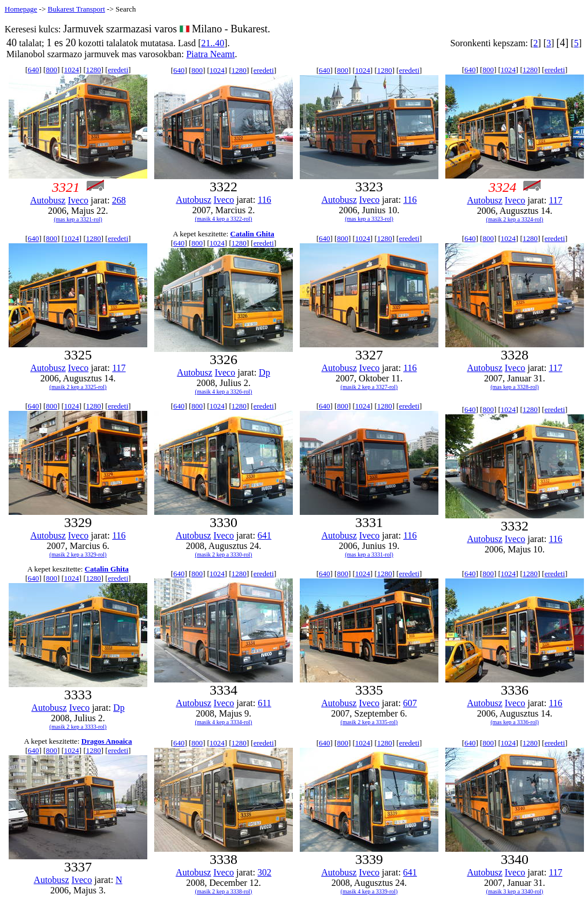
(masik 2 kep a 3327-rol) (369, 387)
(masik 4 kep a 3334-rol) (224, 722)
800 (51, 70)
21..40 (213, 43)
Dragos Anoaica (107, 741)
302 (265, 872)
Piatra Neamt (210, 54)
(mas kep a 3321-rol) (78, 219)
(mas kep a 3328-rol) (515, 387)
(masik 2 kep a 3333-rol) (78, 727)
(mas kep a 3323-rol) (369, 219)
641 (265, 535)
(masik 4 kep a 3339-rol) (369, 891)
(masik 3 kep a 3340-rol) (515, 891)
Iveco (78, 200)
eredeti (118, 70)
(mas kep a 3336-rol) (515, 722)
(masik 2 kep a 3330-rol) (224, 554)
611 (264, 703)
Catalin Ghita (252, 234)
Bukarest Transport (76, 9)
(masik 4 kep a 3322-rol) (224, 219)
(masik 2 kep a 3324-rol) (515, 219)
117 (555, 200)
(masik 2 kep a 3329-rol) (78, 554)
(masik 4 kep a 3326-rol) (224, 392)
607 (410, 703)
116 (264, 200)
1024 (72, 70)
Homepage (21, 9)
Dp (265, 372)
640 (34, 70)
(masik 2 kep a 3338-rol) (224, 891)
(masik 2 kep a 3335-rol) (369, 722)
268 (119, 200)
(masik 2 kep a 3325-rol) (78, 387)
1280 (94, 70)
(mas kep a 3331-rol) (369, 554)
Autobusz (48, 200)
